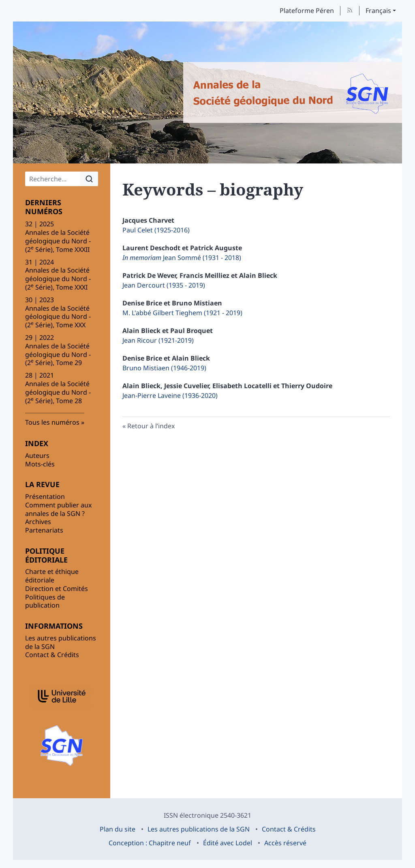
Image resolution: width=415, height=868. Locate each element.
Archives (38, 522)
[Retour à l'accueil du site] (293, 92)
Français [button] (378, 11)
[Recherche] (53, 179)
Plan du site (118, 829)
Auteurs (37, 455)
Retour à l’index (151, 426)
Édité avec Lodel (228, 843)
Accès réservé (285, 843)
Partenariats (44, 530)
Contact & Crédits (52, 655)
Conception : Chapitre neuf (150, 843)
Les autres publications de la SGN (61, 642)
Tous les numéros (52, 422)
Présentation (45, 496)
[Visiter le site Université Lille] (62, 696)
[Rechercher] (89, 179)
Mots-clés (40, 464)
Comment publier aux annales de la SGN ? (58, 509)
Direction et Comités (57, 589)
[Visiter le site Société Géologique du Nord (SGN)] (62, 746)
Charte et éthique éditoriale (52, 576)
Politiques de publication (45, 601)
